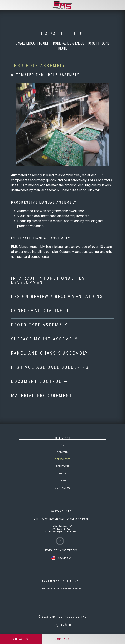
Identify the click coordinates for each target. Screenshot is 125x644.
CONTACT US (21, 639)
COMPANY (62, 639)
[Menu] (104, 639)
